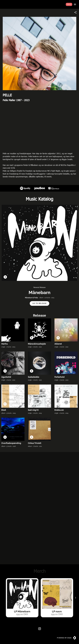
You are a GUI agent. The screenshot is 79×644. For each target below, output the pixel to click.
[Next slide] (75, 598)
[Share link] (75, 12)
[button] (39, 303)
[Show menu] (75, 4)
